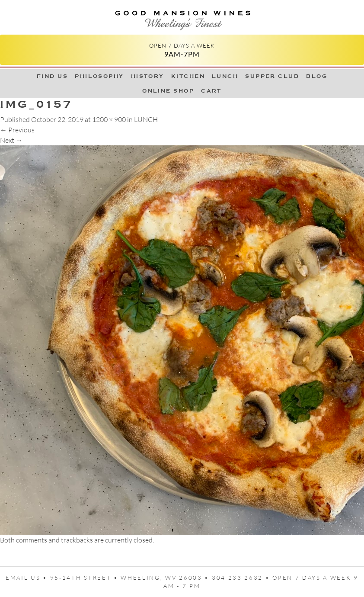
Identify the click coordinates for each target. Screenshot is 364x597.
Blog (317, 76)
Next (11, 140)
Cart (211, 91)
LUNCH (225, 76)
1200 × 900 (109, 119)
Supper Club (272, 76)
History (148, 76)
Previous (17, 130)
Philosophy (99, 76)
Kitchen (188, 76)
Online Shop (168, 91)
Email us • (28, 578)
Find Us (52, 76)
